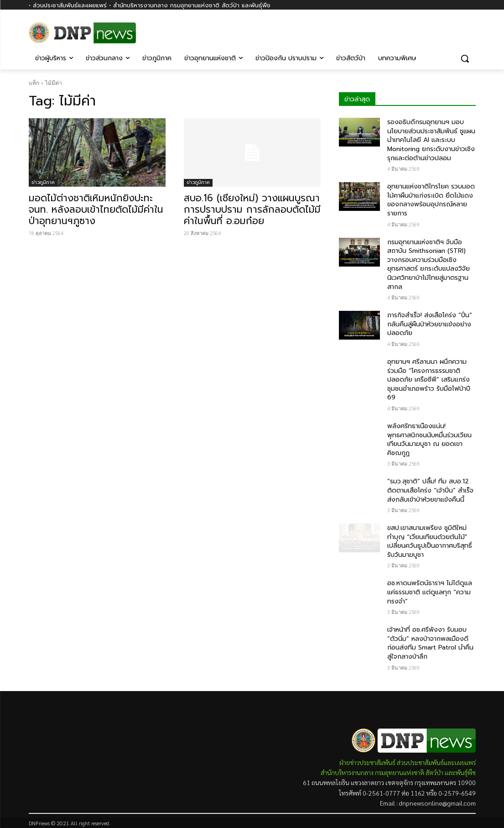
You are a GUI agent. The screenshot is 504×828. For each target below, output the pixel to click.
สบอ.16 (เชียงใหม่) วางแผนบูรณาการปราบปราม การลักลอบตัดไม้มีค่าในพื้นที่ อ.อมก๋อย (252, 210)
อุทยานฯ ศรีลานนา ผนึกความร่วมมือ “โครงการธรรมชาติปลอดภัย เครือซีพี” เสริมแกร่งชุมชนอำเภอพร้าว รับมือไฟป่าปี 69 (429, 380)
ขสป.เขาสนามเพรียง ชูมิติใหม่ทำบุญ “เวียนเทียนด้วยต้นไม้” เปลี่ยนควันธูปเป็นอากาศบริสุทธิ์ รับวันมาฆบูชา (430, 541)
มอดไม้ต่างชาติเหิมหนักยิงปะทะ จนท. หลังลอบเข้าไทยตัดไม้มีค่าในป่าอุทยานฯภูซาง (96, 210)
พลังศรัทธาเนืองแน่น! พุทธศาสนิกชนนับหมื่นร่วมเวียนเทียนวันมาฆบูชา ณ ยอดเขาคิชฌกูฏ (429, 440)
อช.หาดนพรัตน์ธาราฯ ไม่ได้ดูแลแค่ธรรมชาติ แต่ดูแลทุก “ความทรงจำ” (430, 592)
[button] (465, 58)
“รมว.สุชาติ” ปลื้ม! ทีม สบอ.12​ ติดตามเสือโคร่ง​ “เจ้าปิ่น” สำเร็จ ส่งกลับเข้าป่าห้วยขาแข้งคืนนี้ (430, 490)
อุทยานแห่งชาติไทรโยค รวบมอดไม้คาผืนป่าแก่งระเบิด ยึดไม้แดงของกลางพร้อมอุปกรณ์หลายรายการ (431, 200)
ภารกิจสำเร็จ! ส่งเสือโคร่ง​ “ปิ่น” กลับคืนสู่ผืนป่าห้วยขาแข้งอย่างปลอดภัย (430, 324)
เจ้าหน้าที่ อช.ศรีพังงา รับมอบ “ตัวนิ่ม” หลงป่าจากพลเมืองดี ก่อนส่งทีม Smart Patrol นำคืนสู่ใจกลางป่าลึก (430, 643)
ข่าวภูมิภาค (43, 182)
